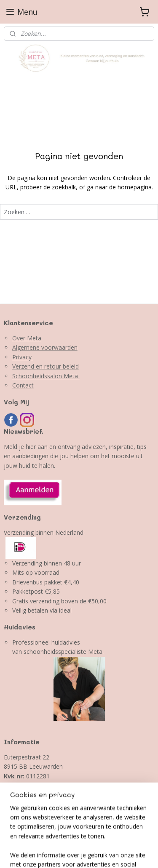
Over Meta (27, 338)
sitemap (138, 839)
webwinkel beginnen (51, 853)
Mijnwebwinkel (125, 853)
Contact (23, 385)
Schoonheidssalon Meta (46, 376)
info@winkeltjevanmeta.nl (39, 795)
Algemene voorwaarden (45, 347)
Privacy (23, 357)
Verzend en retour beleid (46, 366)
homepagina (135, 187)
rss (19, 853)
